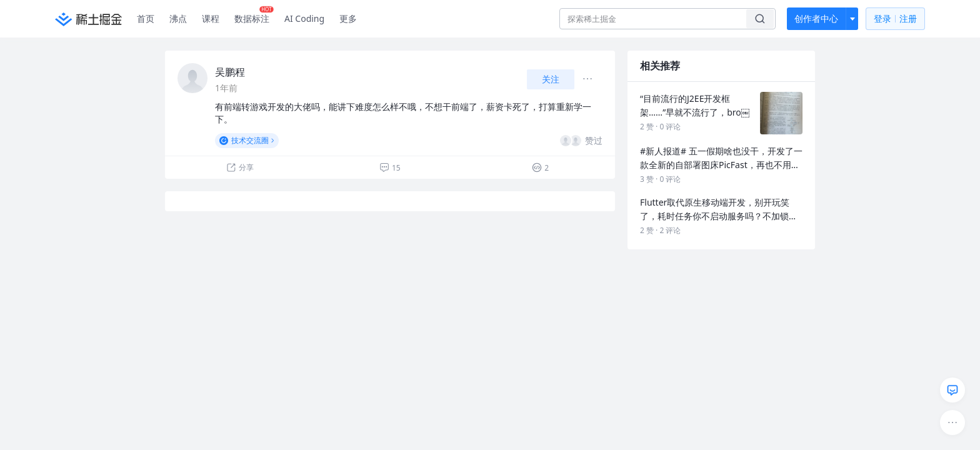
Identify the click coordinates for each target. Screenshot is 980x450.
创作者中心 (816, 18)
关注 (551, 79)
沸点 (178, 18)
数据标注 (254, 16)
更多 (348, 18)
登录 (895, 19)
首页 (146, 18)
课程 (211, 18)
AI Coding (304, 18)
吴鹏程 (230, 72)
